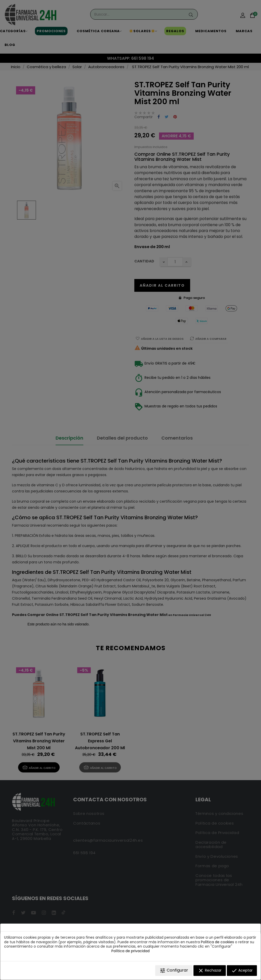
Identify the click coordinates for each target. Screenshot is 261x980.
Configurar (174, 970)
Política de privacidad (130, 951)
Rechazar (210, 971)
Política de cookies (217, 942)
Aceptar (242, 971)
